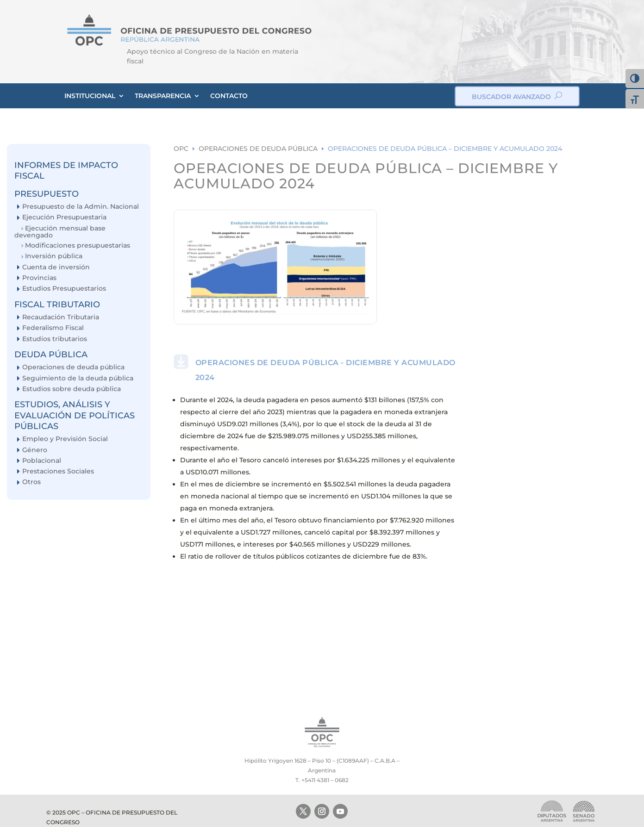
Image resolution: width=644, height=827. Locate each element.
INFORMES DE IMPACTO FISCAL (66, 171)
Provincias (39, 278)
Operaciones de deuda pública (73, 367)
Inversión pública (54, 256)
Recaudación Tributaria (61, 317)
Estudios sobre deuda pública (72, 389)
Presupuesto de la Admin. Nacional (81, 207)
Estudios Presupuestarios (64, 289)
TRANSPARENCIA (163, 96)
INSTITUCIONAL (90, 96)
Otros (31, 482)
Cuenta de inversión (56, 267)
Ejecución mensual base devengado (60, 232)
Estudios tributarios (55, 339)
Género (35, 450)
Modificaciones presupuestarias (78, 246)
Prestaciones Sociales (58, 471)
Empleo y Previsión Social (65, 439)
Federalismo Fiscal (53, 328)
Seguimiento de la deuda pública (78, 378)
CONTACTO (229, 96)
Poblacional (42, 461)
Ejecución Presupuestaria (64, 217)
